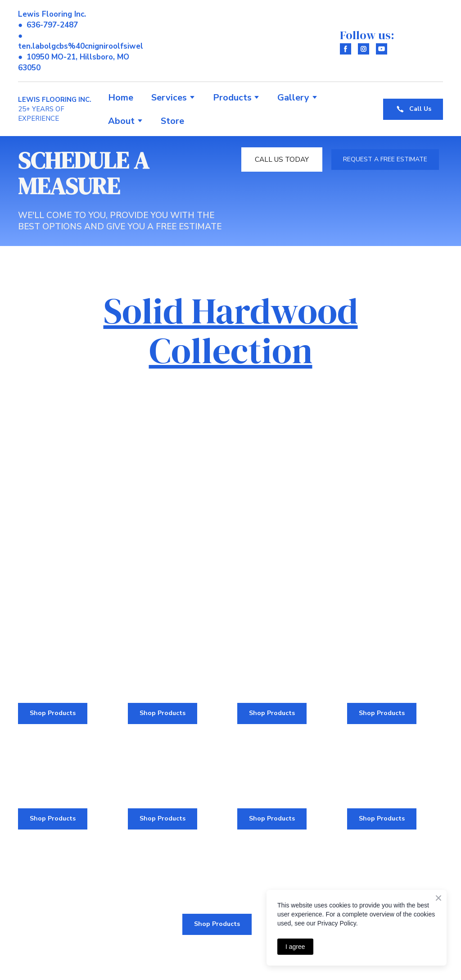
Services (169, 98)
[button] (346, 49)
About (121, 121)
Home (121, 98)
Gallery (293, 98)
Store (172, 121)
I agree (295, 947)
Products (232, 98)
